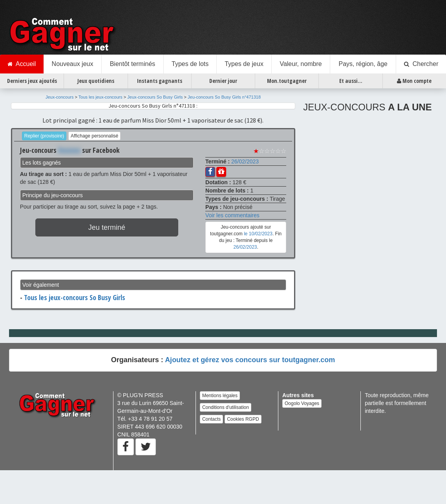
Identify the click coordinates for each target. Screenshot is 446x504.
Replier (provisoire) (44, 136)
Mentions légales (220, 396)
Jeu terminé (107, 227)
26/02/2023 (245, 161)
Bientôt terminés (133, 64)
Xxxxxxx (69, 150)
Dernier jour (223, 81)
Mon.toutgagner (287, 81)
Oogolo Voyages (302, 403)
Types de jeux (244, 64)
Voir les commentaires (232, 215)
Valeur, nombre (301, 64)
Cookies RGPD (243, 419)
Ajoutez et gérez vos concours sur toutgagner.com (250, 360)
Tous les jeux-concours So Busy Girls (75, 297)
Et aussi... (351, 81)
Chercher (421, 64)
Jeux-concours (60, 97)
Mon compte (414, 81)
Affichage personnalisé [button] (94, 136)
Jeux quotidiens (96, 81)
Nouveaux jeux (73, 64)
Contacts (211, 419)
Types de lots (190, 64)
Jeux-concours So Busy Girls (155, 97)
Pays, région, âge (363, 64)
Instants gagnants (160, 81)
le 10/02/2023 (258, 234)
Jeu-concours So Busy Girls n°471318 (224, 97)
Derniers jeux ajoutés (32, 81)
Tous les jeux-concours (101, 97)
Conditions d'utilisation (226, 407)
